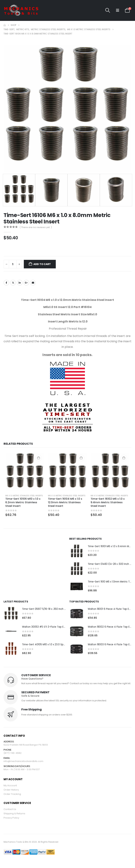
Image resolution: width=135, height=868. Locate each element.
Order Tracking (12, 795)
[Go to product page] (25, 472)
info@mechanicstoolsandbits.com (23, 762)
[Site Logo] (21, 10)
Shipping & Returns (14, 815)
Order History (11, 791)
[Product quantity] (13, 264)
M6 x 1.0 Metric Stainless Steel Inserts (24, 496)
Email (33, 283)
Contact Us (10, 811)
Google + (26, 283)
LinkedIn (20, 283)
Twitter (13, 283)
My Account (10, 787)
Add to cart (42, 264)
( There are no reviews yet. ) (36, 227)
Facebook (6, 283)
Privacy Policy (11, 819)
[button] (108, 10)
